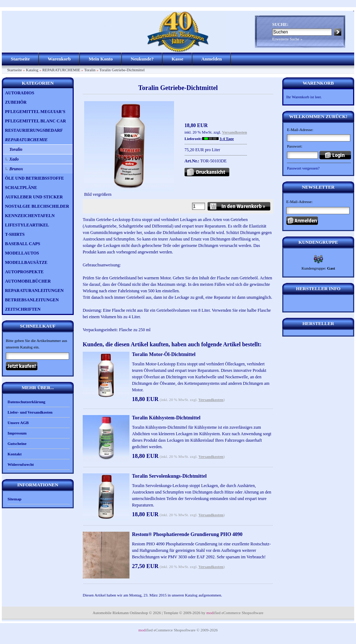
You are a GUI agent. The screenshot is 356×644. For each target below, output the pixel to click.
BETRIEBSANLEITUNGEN (32, 300)
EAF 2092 (206, 557)
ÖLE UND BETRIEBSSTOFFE (35, 178)
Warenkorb (59, 59)
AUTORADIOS (20, 93)
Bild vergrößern (129, 192)
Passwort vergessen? (303, 168)
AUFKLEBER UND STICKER (34, 197)
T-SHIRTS (15, 234)
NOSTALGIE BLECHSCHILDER (37, 206)
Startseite (20, 59)
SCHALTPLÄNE (21, 188)
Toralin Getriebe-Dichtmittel (122, 70)
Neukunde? (142, 59)
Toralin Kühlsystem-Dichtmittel (166, 418)
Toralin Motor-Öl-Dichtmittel (164, 354)
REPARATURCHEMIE (61, 70)
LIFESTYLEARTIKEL (27, 225)
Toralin (90, 70)
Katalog (32, 70)
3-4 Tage (227, 139)
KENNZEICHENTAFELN (30, 216)
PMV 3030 (177, 557)
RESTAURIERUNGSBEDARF (34, 130)
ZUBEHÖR (16, 102)
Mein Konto (101, 59)
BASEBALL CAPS (23, 244)
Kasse (177, 59)
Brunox (16, 169)
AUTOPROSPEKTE (24, 272)
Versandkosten (235, 132)
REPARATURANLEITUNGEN (34, 291)
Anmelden (212, 59)
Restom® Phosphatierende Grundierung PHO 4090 (187, 534)
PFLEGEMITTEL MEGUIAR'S (35, 112)
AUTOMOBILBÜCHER (28, 281)
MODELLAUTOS (22, 253)
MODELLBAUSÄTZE (26, 262)
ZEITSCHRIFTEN (23, 309)
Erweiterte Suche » (287, 39)
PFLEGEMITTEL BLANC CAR (35, 121)
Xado (14, 159)
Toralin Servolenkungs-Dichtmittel (169, 476)
